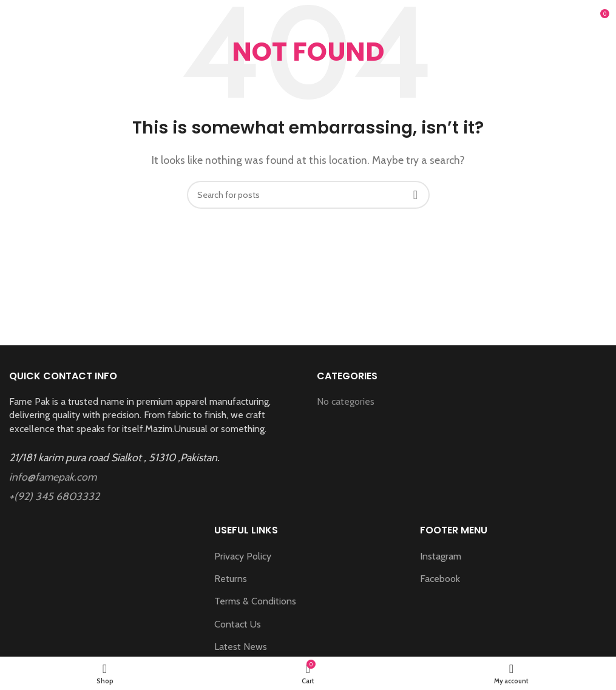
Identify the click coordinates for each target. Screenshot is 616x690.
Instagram (441, 556)
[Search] (308, 195)
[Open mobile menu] (25, 18)
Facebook (440, 579)
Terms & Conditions (255, 601)
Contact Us (238, 624)
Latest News (241, 647)
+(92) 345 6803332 (54, 496)
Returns (231, 579)
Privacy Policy (243, 556)
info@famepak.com (53, 477)
